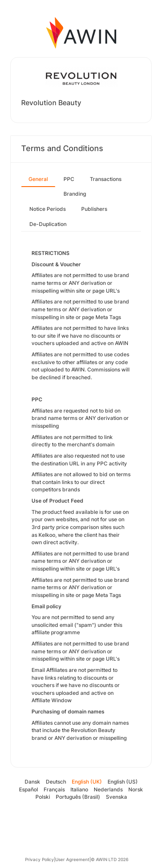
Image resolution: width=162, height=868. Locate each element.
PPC (69, 179)
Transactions (106, 179)
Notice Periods (48, 209)
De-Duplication (48, 224)
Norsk (136, 789)
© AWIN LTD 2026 (110, 859)
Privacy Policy (40, 859)
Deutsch (56, 782)
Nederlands (108, 789)
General (38, 179)
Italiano (79, 789)
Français (54, 789)
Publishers (94, 209)
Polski (43, 797)
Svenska (116, 797)
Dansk (32, 782)
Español (29, 789)
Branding (75, 194)
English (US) (123, 782)
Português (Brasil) (78, 797)
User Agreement (72, 859)
